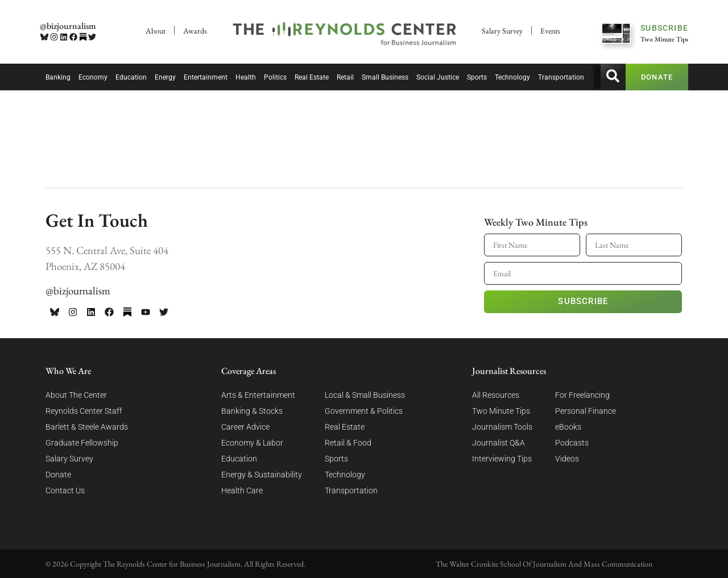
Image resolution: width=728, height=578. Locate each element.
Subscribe (583, 301)
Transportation (561, 77)
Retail (345, 77)
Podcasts (572, 443)
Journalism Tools (502, 427)
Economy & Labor (252, 443)
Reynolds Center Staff (84, 411)
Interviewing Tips (502, 459)
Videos (567, 459)
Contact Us (65, 490)
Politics (275, 77)
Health (246, 77)
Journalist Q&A (499, 443)
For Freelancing (582, 395)
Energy (165, 77)
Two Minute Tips (501, 411)
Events (550, 31)
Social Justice (438, 77)
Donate (58, 475)
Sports (477, 77)
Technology (512, 77)
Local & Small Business (365, 395)
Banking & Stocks (252, 411)
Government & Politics (364, 411)
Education (131, 77)
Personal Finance (586, 411)
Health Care (242, 490)
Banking (58, 77)
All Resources (496, 395)
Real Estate (312, 77)
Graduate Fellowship (82, 443)
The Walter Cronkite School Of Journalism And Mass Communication (544, 564)
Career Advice (245, 427)
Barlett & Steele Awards (87, 427)
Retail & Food (348, 443)
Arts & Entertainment (258, 395)
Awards (195, 31)
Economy (93, 77)
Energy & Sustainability (262, 475)
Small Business (385, 77)
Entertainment (206, 77)
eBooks (568, 427)
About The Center (76, 395)
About (156, 31)
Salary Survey (502, 31)
